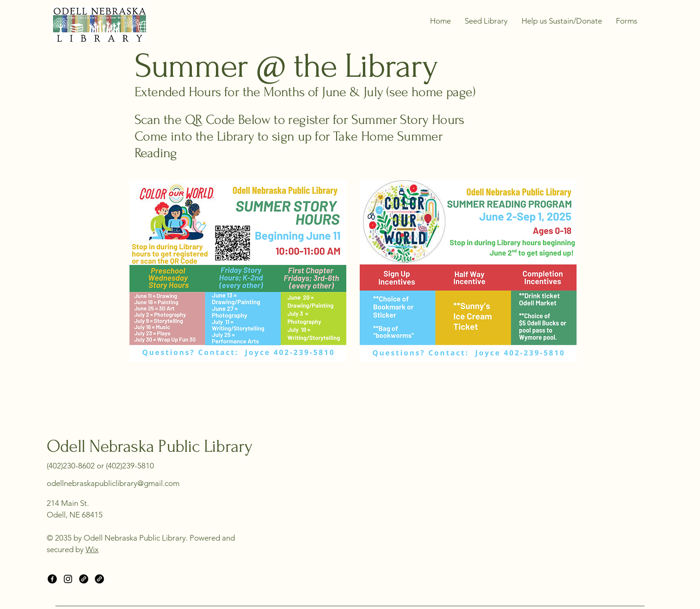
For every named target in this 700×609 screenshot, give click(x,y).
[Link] (84, 579)
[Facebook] (52, 579)
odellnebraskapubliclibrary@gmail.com (113, 483)
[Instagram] (68, 579)
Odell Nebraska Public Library (149, 446)
